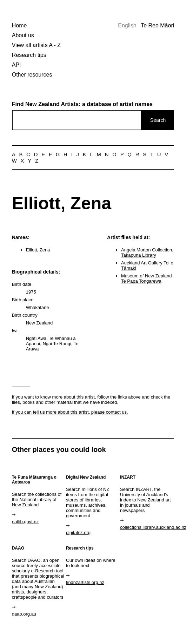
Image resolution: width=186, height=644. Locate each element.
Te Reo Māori (157, 25)
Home (19, 25)
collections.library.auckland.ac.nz (146, 527)
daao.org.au (24, 614)
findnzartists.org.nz (85, 582)
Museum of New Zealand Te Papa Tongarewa (147, 278)
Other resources (32, 75)
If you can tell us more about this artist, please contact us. (70, 412)
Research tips (29, 55)
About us (23, 35)
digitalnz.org (78, 533)
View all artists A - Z (36, 45)
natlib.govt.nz (25, 522)
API (16, 65)
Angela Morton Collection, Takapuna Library (147, 252)
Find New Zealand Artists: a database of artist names (82, 104)
